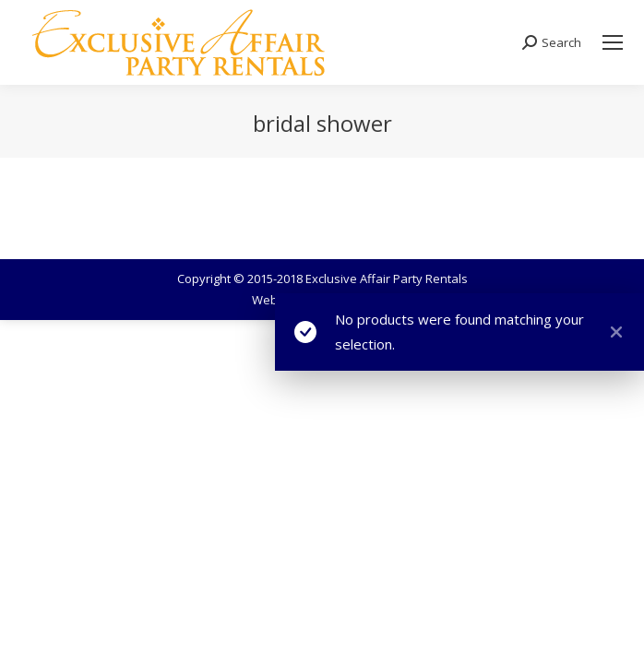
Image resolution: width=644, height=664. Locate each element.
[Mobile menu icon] (613, 42)
